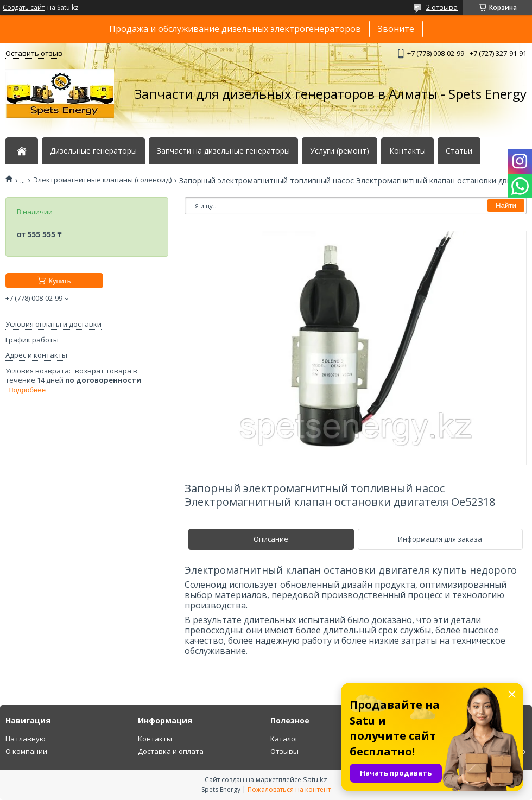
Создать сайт (24, 8)
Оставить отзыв (34, 53)
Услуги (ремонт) (340, 151)
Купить (59, 281)
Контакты (407, 151)
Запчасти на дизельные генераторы (223, 151)
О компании (26, 751)
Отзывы (284, 751)
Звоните (396, 29)
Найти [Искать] (506, 205)
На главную (26, 739)
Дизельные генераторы (93, 151)
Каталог (284, 739)
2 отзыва (442, 7)
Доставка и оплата (171, 751)
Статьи (459, 151)
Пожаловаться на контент (289, 789)
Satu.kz (315, 779)
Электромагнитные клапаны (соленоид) (102, 180)
